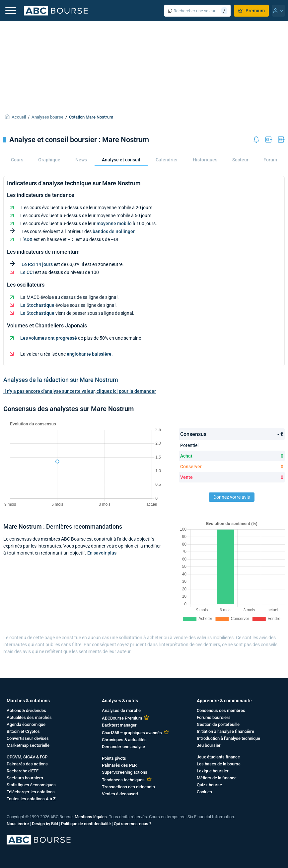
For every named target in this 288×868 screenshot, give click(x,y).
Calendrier (167, 160)
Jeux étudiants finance (218, 757)
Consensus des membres (221, 710)
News (81, 160)
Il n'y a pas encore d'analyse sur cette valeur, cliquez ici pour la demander (80, 391)
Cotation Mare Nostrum (91, 117)
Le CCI (27, 272)
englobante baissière (89, 354)
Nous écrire (18, 824)
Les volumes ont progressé (49, 338)
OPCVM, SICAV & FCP (27, 757)
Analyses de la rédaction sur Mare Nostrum (61, 380)
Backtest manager (119, 725)
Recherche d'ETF (23, 771)
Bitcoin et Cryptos (23, 731)
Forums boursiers (214, 717)
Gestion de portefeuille (218, 724)
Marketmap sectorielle (28, 745)
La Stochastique (37, 305)
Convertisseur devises (28, 738)
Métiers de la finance (217, 778)
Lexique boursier (213, 771)
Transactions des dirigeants (128, 787)
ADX (28, 239)
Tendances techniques (123, 780)
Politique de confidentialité (86, 824)
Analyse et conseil (121, 160)
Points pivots (114, 758)
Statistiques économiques (31, 785)
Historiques (205, 160)
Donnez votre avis (232, 497)
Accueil (19, 117)
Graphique (49, 160)
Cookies (204, 792)
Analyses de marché (121, 710)
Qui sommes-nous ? (133, 824)
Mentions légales (91, 817)
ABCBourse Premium (122, 718)
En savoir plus (102, 553)
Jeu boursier (209, 745)
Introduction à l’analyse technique (228, 738)
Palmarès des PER (119, 765)
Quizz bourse (209, 785)
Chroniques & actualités (124, 740)
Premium (251, 11)
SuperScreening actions (125, 772)
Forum (270, 160)
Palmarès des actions (27, 764)
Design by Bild (45, 824)
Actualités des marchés (29, 717)
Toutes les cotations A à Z (31, 799)
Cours (17, 160)
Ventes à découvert (120, 794)
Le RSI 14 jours (37, 264)
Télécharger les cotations (31, 792)
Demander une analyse (123, 747)
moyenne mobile (114, 223)
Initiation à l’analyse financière (225, 731)
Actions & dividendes (26, 710)
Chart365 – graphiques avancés (132, 733)
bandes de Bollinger (114, 231)
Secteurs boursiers (25, 778)
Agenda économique (26, 724)
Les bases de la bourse (219, 764)
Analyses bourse (47, 117)
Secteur (240, 160)
